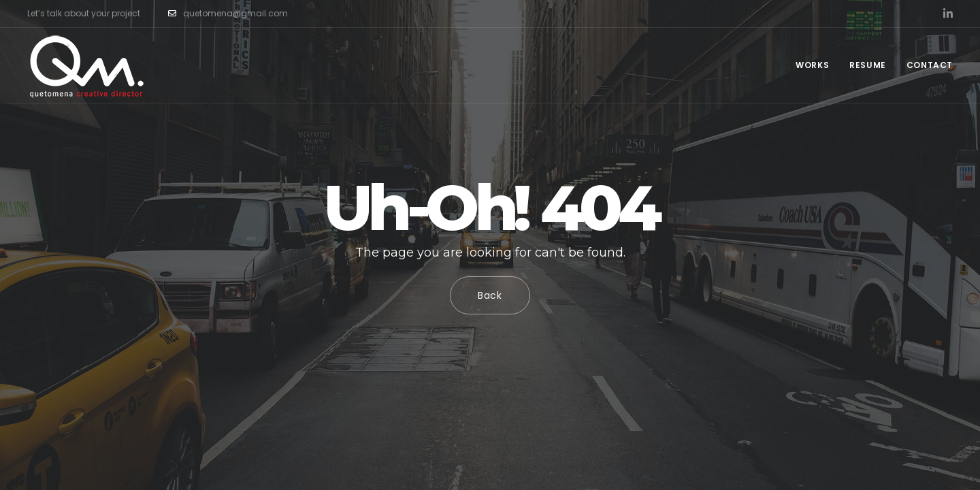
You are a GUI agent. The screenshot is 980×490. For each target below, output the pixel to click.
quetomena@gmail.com (228, 14)
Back (490, 295)
